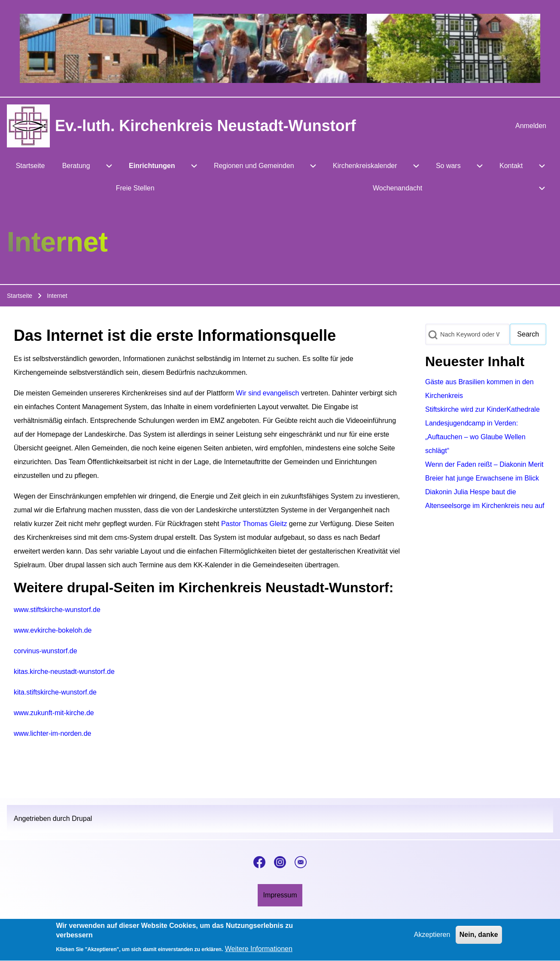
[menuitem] (531, 126)
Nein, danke (479, 938)
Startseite (20, 296)
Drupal (82, 819)
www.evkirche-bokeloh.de (53, 630)
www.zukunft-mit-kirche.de (54, 713)
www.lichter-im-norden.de (53, 733)
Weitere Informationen (259, 953)
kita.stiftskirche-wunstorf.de (55, 692)
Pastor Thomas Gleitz (254, 524)
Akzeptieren (432, 938)
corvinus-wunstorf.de (46, 651)
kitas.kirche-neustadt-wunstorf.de (64, 672)
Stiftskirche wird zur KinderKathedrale (482, 409)
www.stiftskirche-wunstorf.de (57, 610)
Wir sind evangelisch (268, 393)
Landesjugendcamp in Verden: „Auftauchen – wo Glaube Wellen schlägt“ (475, 437)
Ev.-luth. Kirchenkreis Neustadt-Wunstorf (205, 126)
